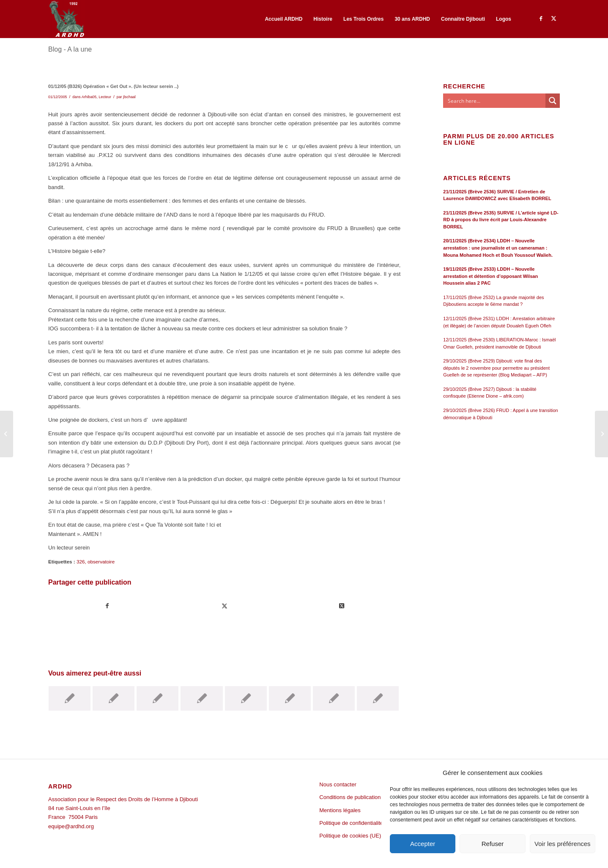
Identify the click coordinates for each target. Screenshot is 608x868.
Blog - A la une (70, 49)
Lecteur (105, 97)
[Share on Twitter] (342, 606)
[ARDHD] (66, 19)
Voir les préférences (563, 844)
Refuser (493, 844)
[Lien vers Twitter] (553, 19)
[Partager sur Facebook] (107, 606)
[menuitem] (283, 19)
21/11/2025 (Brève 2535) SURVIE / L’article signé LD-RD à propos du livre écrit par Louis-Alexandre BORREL (501, 220)
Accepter (423, 844)
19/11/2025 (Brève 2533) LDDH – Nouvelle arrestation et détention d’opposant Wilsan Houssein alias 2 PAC (490, 276)
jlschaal (129, 97)
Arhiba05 (89, 97)
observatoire (101, 562)
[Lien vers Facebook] (541, 19)
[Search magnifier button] (553, 101)
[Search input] (495, 101)
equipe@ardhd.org (71, 826)
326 (81, 562)
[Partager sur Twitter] (225, 606)
